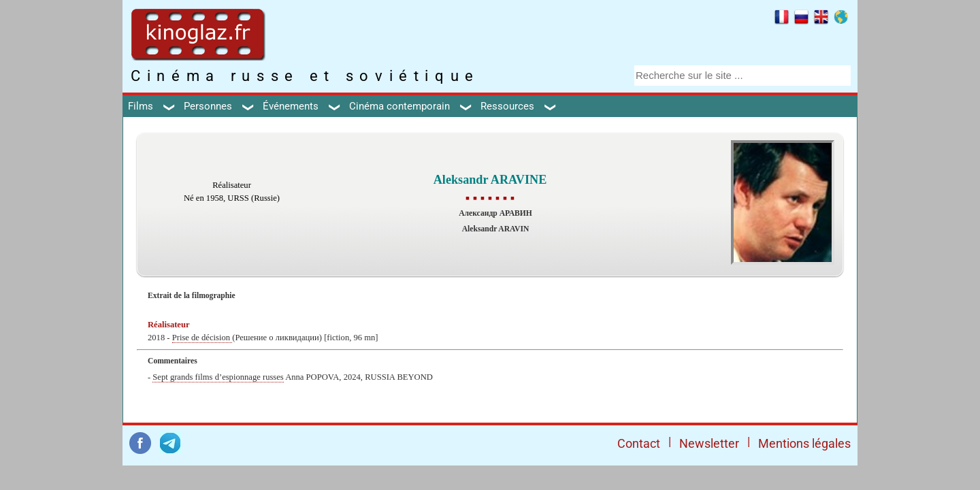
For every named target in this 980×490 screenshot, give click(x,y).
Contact (639, 443)
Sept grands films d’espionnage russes (218, 377)
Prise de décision (202, 338)
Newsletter (709, 443)
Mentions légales (804, 443)
